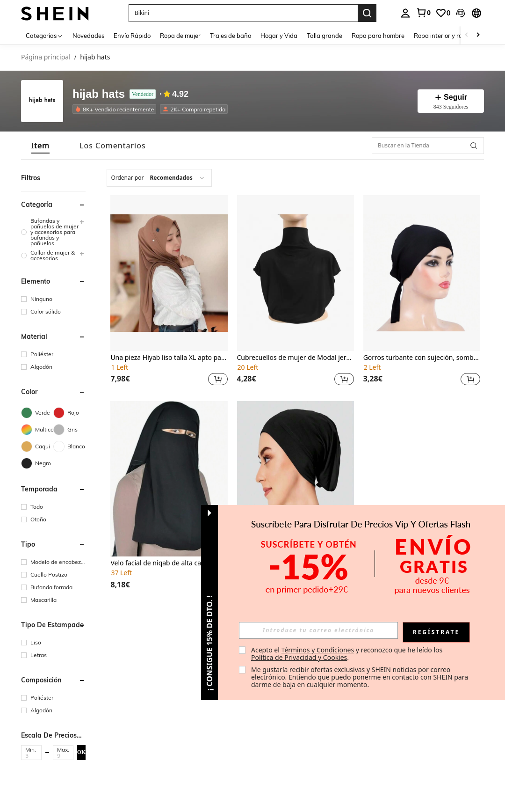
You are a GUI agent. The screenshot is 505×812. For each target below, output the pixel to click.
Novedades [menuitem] (88, 36)
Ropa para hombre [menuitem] (378, 36)
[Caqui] (37, 446)
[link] (423, 13)
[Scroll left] (467, 35)
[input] (318, 630)
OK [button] (82, 752)
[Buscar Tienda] (474, 146)
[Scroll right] (478, 35)
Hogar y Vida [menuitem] (279, 36)
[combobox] (159, 178)
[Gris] (69, 430)
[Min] (31, 755)
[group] (53, 232)
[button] (461, 13)
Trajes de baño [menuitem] (231, 36)
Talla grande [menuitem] (325, 36)
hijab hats (99, 94)
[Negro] (37, 463)
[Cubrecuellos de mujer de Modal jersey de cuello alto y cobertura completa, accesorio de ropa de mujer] (296, 273)
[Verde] (37, 413)
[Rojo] (69, 413)
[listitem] (116, 109)
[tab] (40, 146)
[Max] (63, 755)
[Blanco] (69, 446)
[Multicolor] (37, 430)
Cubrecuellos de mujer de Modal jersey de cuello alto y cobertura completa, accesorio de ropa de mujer (296, 358)
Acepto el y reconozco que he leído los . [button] (348, 654)
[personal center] (405, 13)
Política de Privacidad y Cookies (299, 657)
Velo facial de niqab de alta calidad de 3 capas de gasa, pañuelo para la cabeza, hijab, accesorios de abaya (169, 563)
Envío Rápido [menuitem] (132, 36)
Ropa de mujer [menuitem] (180, 36)
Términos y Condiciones (317, 650)
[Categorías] (44, 35)
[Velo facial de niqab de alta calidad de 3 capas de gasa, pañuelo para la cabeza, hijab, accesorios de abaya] (169, 479)
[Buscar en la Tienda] (428, 146)
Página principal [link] (46, 57)
